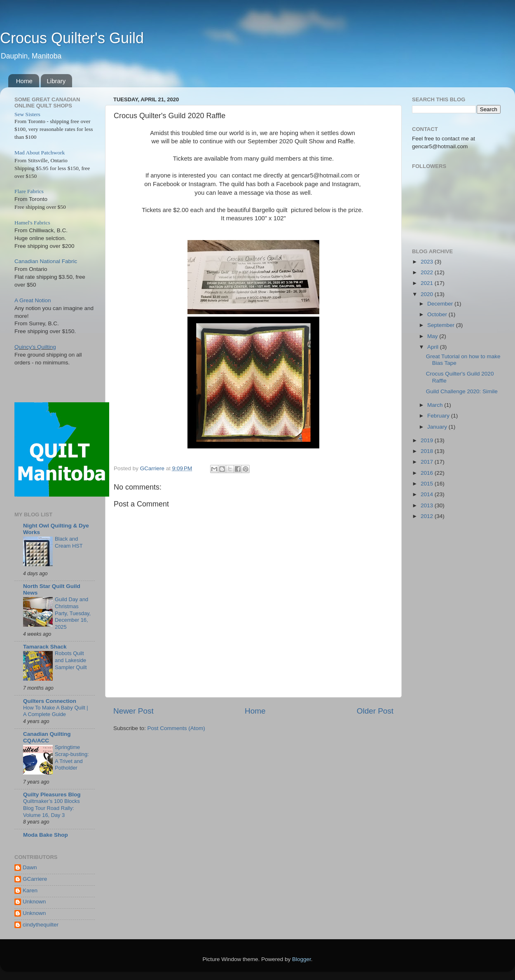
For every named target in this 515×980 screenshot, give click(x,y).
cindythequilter (41, 925)
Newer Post (133, 711)
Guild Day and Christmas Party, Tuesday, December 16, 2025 (73, 613)
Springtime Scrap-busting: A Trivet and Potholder (72, 757)
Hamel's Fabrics (32, 223)
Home (24, 81)
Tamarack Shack (45, 647)
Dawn (30, 867)
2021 (428, 283)
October (438, 314)
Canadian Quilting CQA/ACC (47, 737)
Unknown (34, 902)
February (439, 416)
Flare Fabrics (29, 191)
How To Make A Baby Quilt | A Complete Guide (56, 711)
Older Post (375, 711)
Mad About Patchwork (40, 153)
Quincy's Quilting (35, 347)
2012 (428, 516)
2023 (428, 262)
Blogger (302, 959)
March (436, 405)
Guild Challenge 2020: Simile (462, 391)
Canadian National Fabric (46, 261)
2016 (428, 473)
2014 (428, 494)
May (433, 336)
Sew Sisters (27, 114)
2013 (428, 505)
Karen (30, 890)
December (441, 304)
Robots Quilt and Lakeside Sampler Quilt (71, 660)
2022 (428, 272)
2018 (428, 451)
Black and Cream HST (69, 542)
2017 (428, 462)
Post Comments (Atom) (176, 728)
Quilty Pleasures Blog (52, 794)
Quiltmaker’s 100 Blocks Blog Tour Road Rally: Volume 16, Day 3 (51, 808)
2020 (428, 294)
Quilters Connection (50, 701)
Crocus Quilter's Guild (72, 38)
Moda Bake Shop (46, 835)
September (442, 325)
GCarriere (35, 879)
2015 (428, 484)
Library (56, 81)
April (434, 347)
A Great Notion (33, 300)
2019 (428, 440)
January (438, 427)
